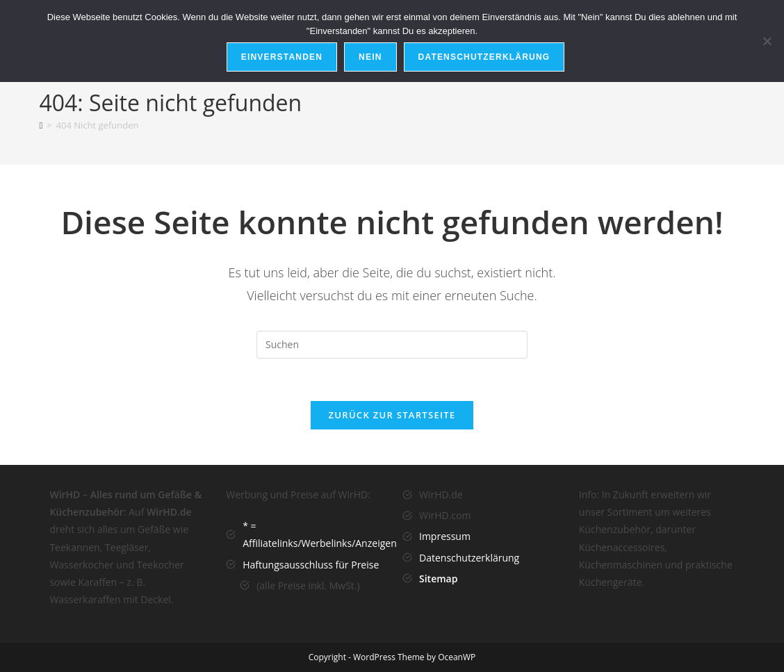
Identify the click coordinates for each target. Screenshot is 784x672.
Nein (370, 57)
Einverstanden (282, 57)
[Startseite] (41, 125)
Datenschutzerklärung (469, 558)
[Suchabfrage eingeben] (392, 345)
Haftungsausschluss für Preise (311, 565)
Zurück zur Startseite (392, 415)
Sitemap (438, 579)
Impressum (445, 536)
